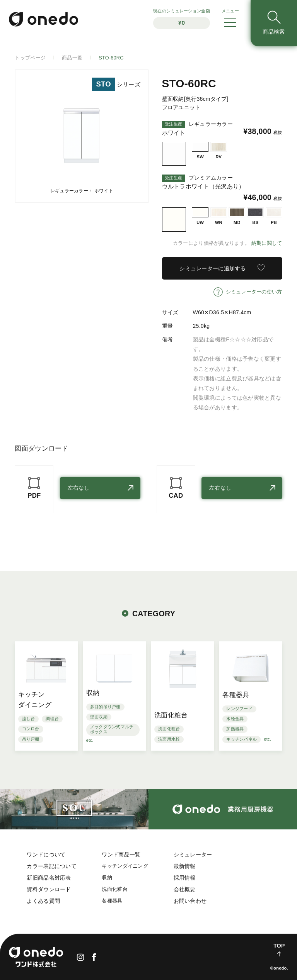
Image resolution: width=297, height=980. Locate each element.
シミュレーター (193, 855)
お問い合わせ (190, 901)
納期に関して (267, 243)
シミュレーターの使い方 (254, 292)
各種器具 (112, 901)
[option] (82, 136)
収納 (107, 878)
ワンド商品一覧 (121, 855)
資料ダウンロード (49, 889)
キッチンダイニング (125, 866)
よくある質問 (43, 901)
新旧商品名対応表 (49, 878)
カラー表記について (52, 866)
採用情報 (185, 878)
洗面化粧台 (114, 889)
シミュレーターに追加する (213, 268)
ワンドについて (46, 855)
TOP (279, 946)
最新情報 (185, 866)
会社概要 (185, 889)
